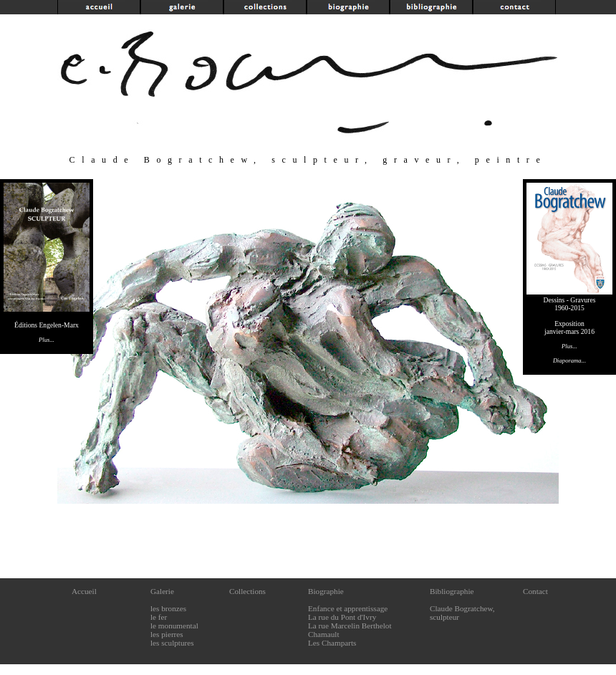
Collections (247, 591)
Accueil (84, 591)
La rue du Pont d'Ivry (342, 617)
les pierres (167, 634)
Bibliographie (452, 591)
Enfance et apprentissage (348, 608)
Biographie (326, 591)
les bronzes (168, 608)
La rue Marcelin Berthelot (350, 626)
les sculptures (172, 643)
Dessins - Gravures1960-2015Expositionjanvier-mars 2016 (569, 323)
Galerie (162, 591)
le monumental (174, 626)
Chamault (324, 634)
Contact (535, 591)
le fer (159, 617)
